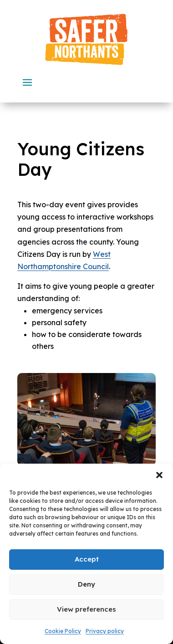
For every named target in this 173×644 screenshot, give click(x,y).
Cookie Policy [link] (63, 631)
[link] (86, 39)
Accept (87, 559)
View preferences (86, 609)
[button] (159, 475)
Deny (86, 584)
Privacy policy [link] (105, 631)
